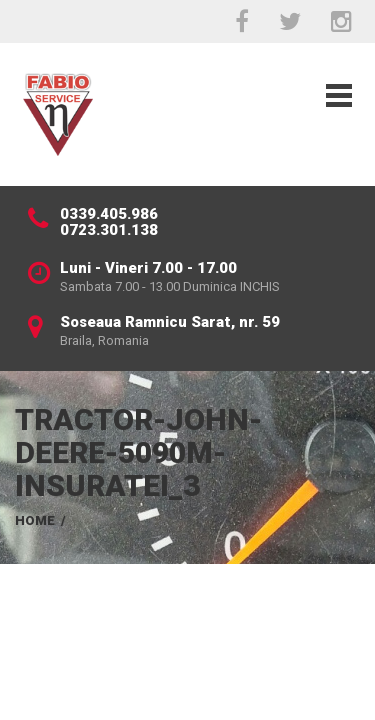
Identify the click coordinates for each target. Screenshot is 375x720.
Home (35, 520)
